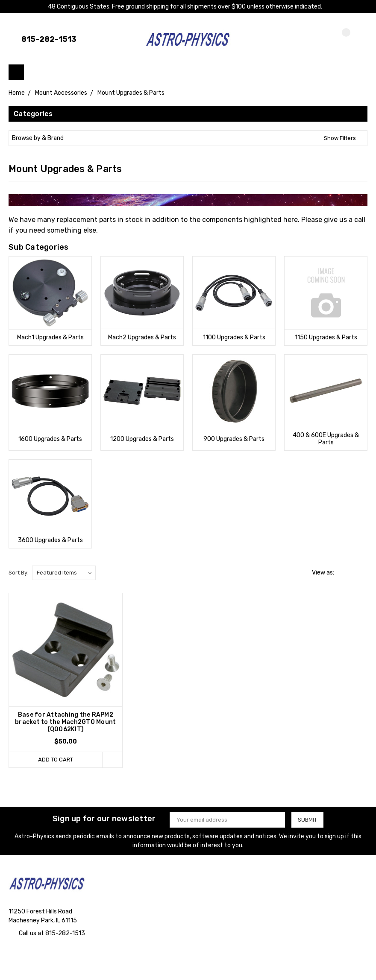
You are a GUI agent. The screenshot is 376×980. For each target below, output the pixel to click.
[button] (188, 138)
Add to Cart (56, 760)
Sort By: (19, 573)
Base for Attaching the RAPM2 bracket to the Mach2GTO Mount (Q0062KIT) (65, 722)
